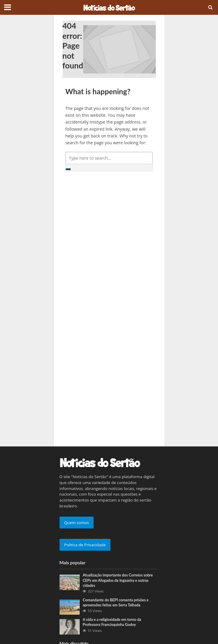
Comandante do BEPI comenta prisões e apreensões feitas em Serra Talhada (116, 603)
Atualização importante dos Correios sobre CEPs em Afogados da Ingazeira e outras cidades (118, 580)
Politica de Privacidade (85, 545)
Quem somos (77, 523)
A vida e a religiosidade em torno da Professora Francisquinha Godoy (112, 622)
